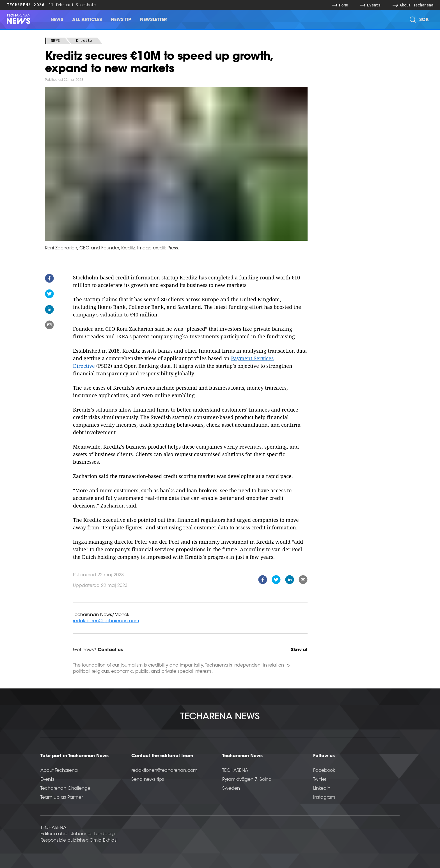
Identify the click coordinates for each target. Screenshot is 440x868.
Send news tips (148, 780)
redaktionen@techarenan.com (106, 621)
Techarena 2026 (26, 5)
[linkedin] (49, 310)
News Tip (121, 20)
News (57, 20)
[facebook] (49, 279)
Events (47, 780)
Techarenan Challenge (65, 789)
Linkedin (322, 789)
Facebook (324, 771)
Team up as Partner (62, 798)
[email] (49, 326)
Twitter (320, 780)
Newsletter (153, 20)
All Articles (87, 20)
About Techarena (59, 771)
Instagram (324, 798)
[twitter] (49, 295)
